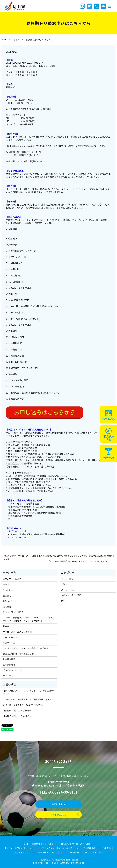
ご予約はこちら (58, 815)
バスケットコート (11, 643)
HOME (4, 40)
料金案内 (7, 626)
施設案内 (7, 596)
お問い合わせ (9, 665)
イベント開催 (67, 579)
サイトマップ (9, 676)
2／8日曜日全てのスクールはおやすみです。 (24, 705)
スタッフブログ (12, 590)
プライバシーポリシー (13, 670)
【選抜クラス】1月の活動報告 (17, 716)
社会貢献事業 (9, 659)
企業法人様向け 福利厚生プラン (18, 654)
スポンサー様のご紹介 (71, 595)
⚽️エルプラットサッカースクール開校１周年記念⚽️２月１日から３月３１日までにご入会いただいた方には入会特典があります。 (59, 557)
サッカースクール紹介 (13, 612)
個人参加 (7, 607)
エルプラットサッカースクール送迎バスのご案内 (25, 648)
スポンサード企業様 (12, 579)
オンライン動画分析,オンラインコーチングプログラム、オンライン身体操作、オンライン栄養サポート (29, 619)
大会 (63, 601)
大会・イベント (10, 637)
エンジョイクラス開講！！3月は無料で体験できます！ (28, 699)
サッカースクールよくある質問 (17, 632)
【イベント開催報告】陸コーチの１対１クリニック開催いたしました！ (80, 561)
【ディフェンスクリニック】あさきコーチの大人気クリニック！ (29, 692)
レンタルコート (10, 601)
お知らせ (16, 40)
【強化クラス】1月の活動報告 (17, 710)
